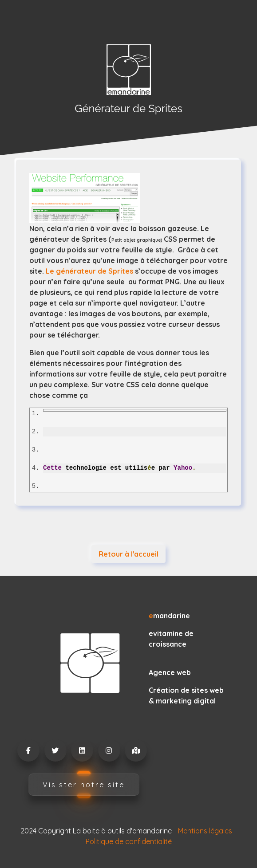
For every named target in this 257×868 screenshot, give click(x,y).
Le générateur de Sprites (89, 271)
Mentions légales (205, 831)
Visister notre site (84, 785)
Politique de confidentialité (129, 841)
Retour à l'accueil (128, 554)
